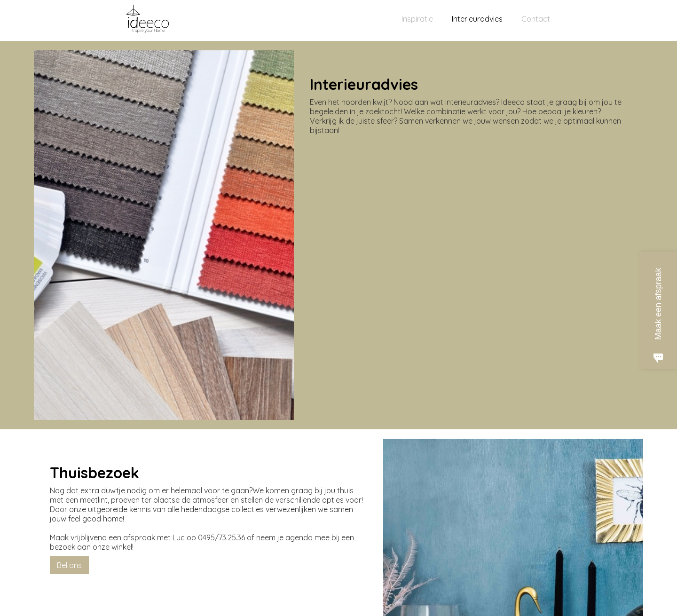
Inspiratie (417, 19)
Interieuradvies (477, 19)
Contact (536, 19)
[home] (148, 23)
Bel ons (69, 565)
